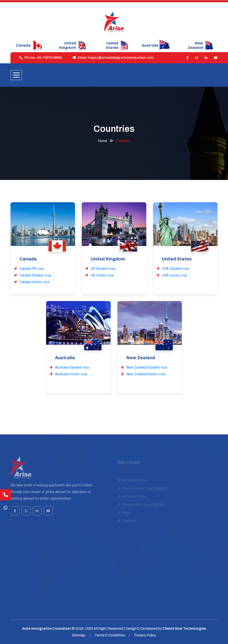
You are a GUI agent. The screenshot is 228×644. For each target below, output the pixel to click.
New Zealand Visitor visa (146, 374)
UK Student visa (103, 269)
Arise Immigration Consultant (47, 629)
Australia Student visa (72, 367)
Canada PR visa (32, 269)
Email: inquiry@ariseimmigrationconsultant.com (112, 58)
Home (103, 141)
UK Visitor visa (102, 275)
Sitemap (79, 635)
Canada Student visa (35, 275)
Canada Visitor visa (34, 282)
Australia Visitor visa (71, 374)
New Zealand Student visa (147, 367)
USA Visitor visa (174, 275)
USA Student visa (175, 269)
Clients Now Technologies (184, 629)
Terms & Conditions (110, 635)
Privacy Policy (145, 635)
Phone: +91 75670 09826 (39, 58)
